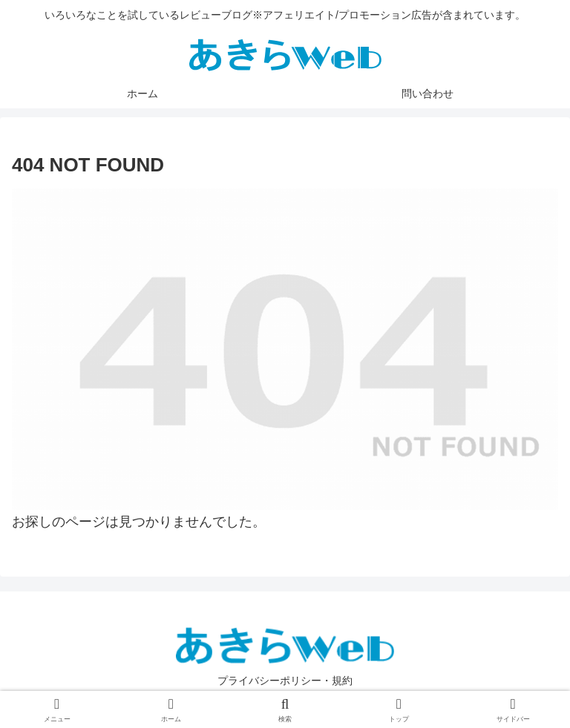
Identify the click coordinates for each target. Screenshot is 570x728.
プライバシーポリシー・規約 (285, 681)
